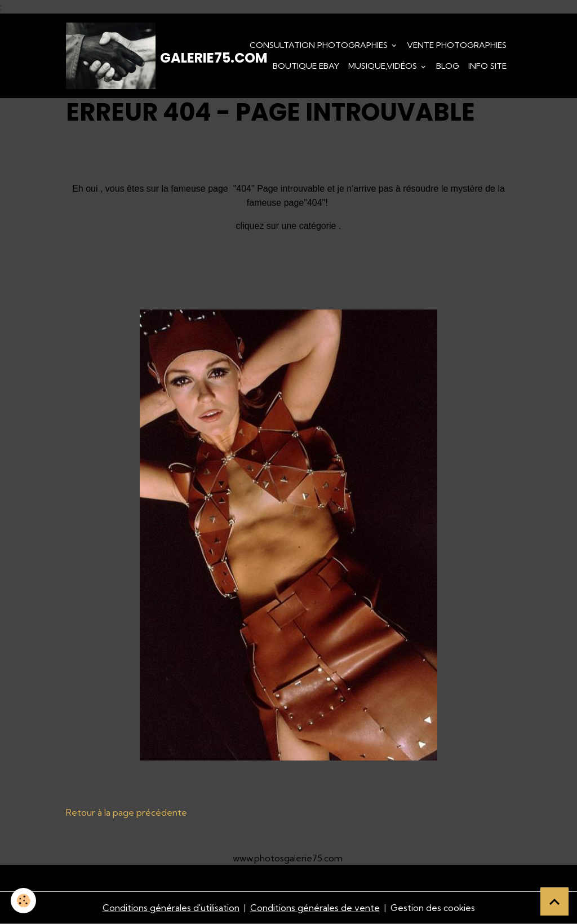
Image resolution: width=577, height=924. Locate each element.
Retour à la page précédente (127, 814)
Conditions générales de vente (314, 908)
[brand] (128, 56)
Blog (448, 67)
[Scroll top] (554, 901)
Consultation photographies (320, 45)
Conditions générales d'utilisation (170, 908)
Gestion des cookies (433, 908)
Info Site (487, 67)
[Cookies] (24, 901)
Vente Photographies (457, 45)
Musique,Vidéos (384, 67)
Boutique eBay (306, 67)
